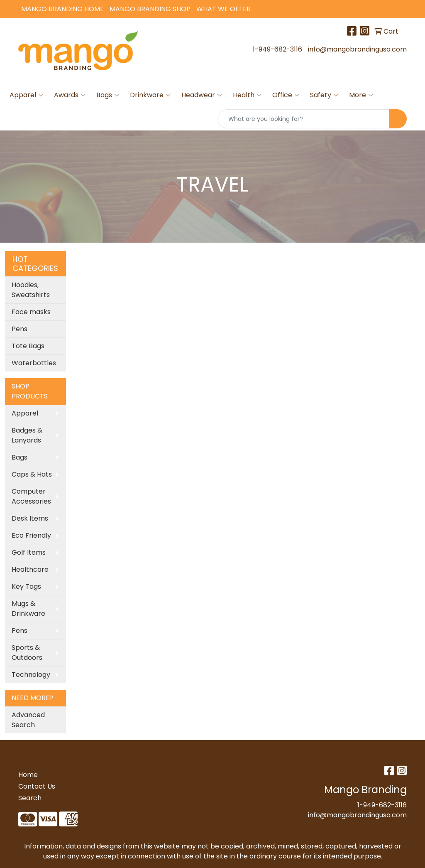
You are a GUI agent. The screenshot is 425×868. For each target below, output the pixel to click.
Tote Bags (28, 346)
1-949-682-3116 (277, 49)
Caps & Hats (32, 474)
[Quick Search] (303, 119)
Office (286, 95)
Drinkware (150, 95)
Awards (70, 95)
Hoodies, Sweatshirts (31, 290)
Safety (324, 95)
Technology (31, 675)
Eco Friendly (31, 535)
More (361, 95)
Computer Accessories (31, 496)
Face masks (31, 312)
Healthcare (30, 569)
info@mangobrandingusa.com (357, 49)
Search (30, 798)
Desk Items (30, 518)
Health (247, 95)
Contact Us (37, 786)
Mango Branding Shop (150, 9)
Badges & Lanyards (27, 435)
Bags (108, 95)
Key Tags (26, 586)
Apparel (26, 95)
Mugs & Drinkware (28, 609)
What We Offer (223, 9)
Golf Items (29, 552)
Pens (20, 329)
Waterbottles (34, 363)
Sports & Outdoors (27, 653)
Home (28, 775)
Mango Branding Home (62, 9)
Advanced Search (28, 720)
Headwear (202, 95)
